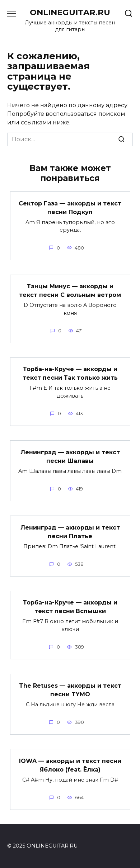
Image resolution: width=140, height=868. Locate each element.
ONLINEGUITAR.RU (70, 12)
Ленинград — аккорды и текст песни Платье (70, 532)
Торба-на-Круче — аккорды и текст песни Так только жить (70, 373)
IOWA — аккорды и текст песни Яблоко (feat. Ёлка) (70, 765)
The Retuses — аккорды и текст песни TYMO (70, 690)
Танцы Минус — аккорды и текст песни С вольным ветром (70, 291)
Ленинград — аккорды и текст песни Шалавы (70, 456)
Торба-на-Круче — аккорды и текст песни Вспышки (70, 607)
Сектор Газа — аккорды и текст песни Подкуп (70, 207)
